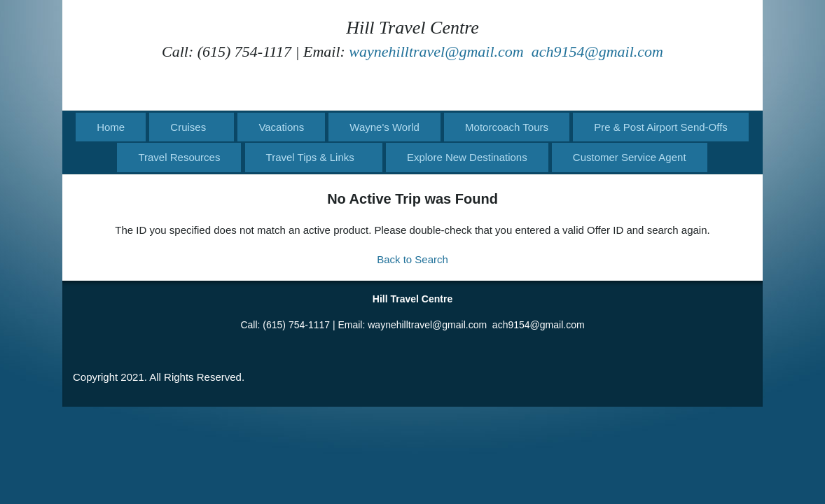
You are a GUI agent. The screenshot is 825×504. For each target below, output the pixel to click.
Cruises (188, 127)
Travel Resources (179, 157)
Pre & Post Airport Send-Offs (661, 127)
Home (111, 127)
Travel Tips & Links (310, 157)
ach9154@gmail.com (597, 51)
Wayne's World (384, 127)
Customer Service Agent (630, 157)
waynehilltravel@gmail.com (436, 51)
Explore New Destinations (467, 157)
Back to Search (412, 259)
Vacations (281, 127)
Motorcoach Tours (507, 127)
